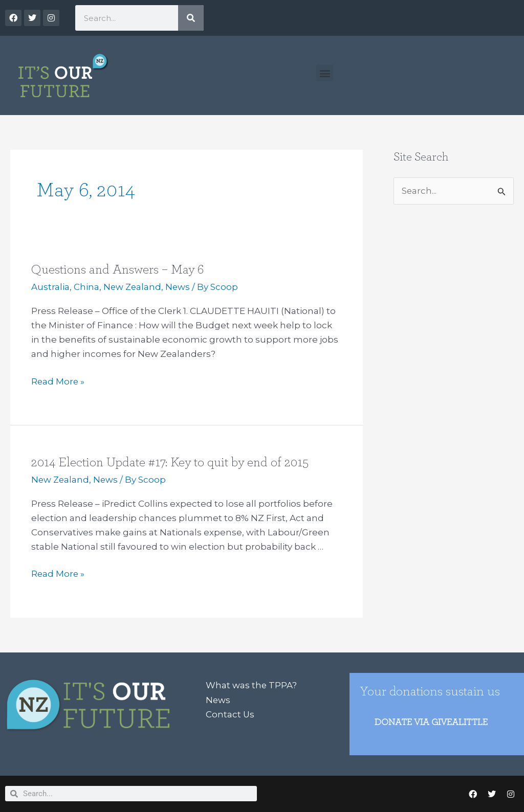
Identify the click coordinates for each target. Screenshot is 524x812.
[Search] (191, 18)
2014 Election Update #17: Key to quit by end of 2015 (170, 462)
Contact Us (230, 713)
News (179, 287)
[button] (325, 73)
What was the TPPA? (252, 684)
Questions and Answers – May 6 (118, 269)
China (86, 287)
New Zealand (133, 287)
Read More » (58, 380)
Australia (50, 287)
